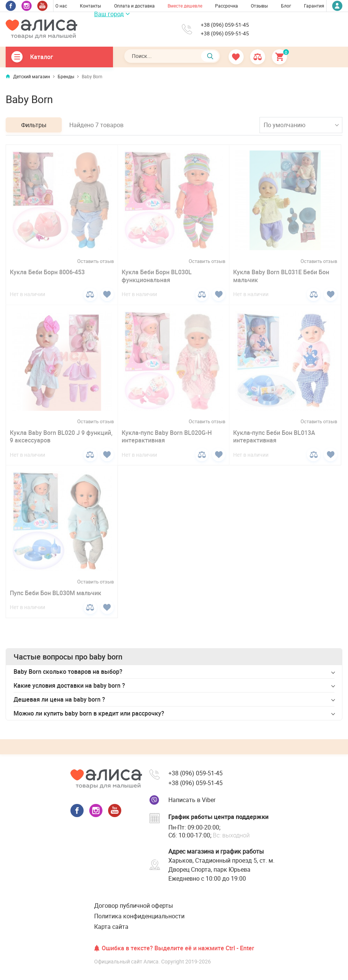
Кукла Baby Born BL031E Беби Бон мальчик (281, 276)
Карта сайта (111, 927)
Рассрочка (227, 6)
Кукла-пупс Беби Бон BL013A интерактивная (274, 437)
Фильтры (34, 125)
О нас (61, 6)
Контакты (90, 6)
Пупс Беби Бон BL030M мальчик (56, 593)
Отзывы (259, 6)
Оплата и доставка (134, 6)
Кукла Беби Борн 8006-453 (47, 272)
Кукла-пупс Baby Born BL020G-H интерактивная (167, 437)
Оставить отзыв (95, 261)
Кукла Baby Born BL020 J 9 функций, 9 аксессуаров (61, 437)
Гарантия (314, 6)
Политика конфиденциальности (139, 916)
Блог (286, 6)
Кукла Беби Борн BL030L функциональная (157, 276)
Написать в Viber (192, 800)
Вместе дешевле (185, 6)
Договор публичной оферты (134, 906)
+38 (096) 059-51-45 (225, 25)
